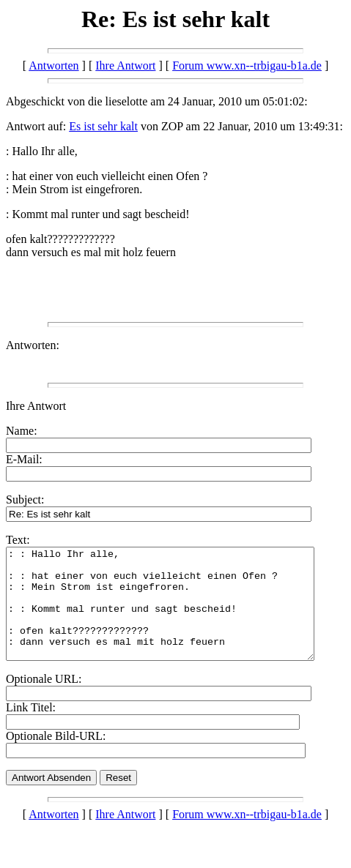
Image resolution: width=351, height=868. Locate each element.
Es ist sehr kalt (103, 126)
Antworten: (33, 345)
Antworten (53, 66)
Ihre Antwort (125, 66)
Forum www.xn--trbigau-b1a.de (247, 66)
